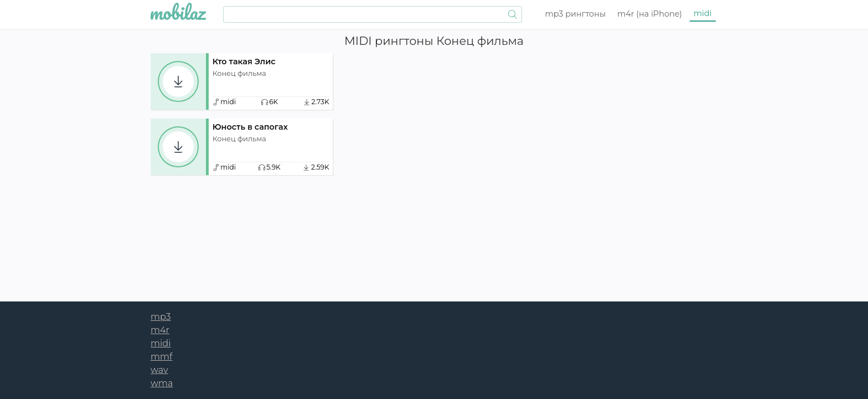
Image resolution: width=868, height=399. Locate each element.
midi (703, 13)
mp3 (576, 14)
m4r (650, 14)
